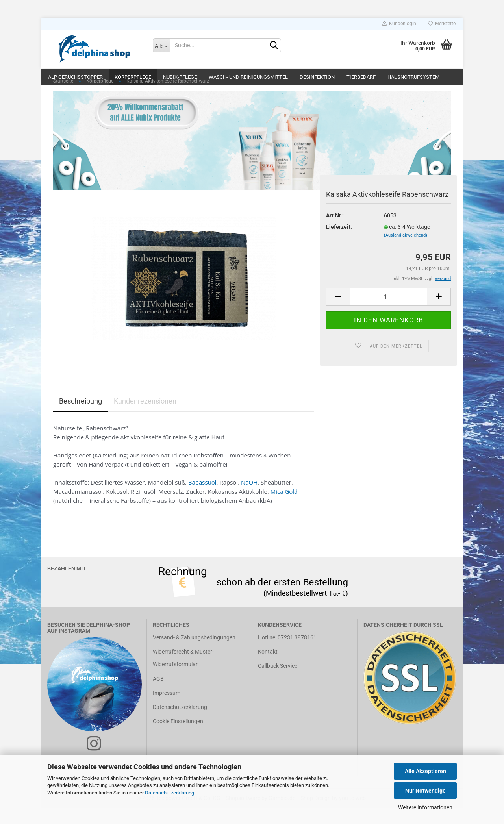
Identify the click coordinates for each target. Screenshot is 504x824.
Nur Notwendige (425, 791)
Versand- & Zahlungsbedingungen (194, 653)
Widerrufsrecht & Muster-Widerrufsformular (183, 674)
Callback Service (278, 681)
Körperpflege (133, 77)
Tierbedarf (361, 77)
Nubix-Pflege (180, 77)
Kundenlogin (399, 24)
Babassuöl (202, 498)
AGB (158, 694)
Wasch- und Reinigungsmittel (248, 77)
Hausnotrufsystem (413, 77)
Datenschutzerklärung (170, 793)
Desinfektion (317, 77)
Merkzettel (442, 24)
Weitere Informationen (425, 807)
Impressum (167, 709)
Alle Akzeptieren (425, 771)
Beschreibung (81, 417)
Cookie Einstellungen (178, 737)
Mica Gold (284, 507)
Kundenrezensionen (145, 417)
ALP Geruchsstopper (75, 77)
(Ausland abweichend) (406, 251)
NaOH (249, 498)
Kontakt (268, 667)
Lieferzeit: (339, 243)
